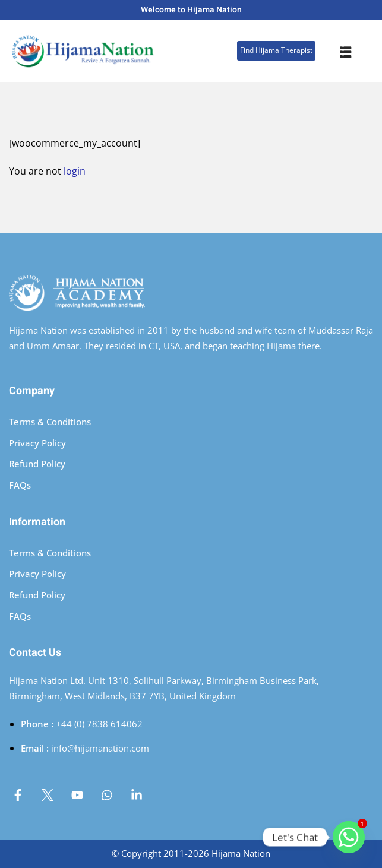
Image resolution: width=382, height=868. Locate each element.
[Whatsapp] (349, 837)
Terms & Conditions (50, 422)
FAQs (20, 485)
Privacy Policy (37, 443)
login (75, 171)
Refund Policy (37, 464)
